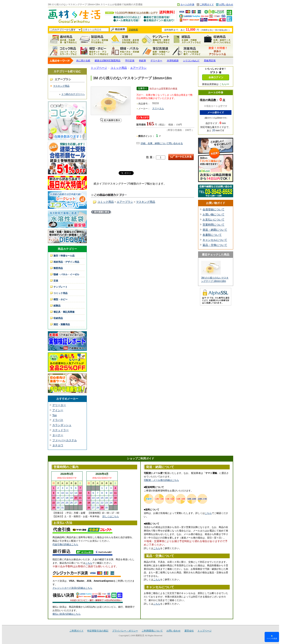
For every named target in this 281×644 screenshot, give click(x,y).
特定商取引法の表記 (98, 631)
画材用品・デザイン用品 (66, 262)
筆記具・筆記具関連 (64, 312)
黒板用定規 (210, 61)
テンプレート (156, 39)
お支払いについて (213, 220)
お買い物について (213, 214)
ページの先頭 (272, 637)
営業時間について (213, 225)
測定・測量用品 (187, 51)
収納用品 (218, 39)
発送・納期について (215, 230)
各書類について (212, 235)
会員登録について (213, 209)
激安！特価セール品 (218, 51)
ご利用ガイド (207, 4)
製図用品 (94, 39)
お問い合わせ (226, 4)
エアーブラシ (138, 68)
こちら (89, 563)
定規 (125, 39)
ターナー (58, 435)
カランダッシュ (62, 425)
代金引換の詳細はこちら (65, 544)
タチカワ (58, 445)
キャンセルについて (215, 240)
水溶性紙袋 (173, 61)
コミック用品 (63, 51)
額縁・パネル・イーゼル (125, 51)
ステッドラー (60, 430)
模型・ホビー (94, 51)
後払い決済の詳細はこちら (67, 614)
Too (55, 415)
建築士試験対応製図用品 (108, 61)
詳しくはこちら (111, 516)
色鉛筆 (142, 61)
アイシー (58, 410)
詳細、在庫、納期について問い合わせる (162, 143)
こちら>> (224, 84)
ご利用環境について (152, 631)
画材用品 (63, 39)
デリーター (156, 61)
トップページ (99, 68)
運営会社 (189, 631)
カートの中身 (187, 4)
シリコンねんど (191, 61)
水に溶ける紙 (83, 61)
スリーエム (158, 108)
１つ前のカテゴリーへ (73, 94)
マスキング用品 (61, 86)
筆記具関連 (156, 51)
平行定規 (130, 61)
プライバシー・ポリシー (125, 631)
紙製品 (187, 39)
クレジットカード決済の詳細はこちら (72, 588)
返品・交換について (215, 245)
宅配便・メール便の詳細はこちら (161, 480)
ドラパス (58, 420)
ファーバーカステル (65, 440)
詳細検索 (133, 30)
